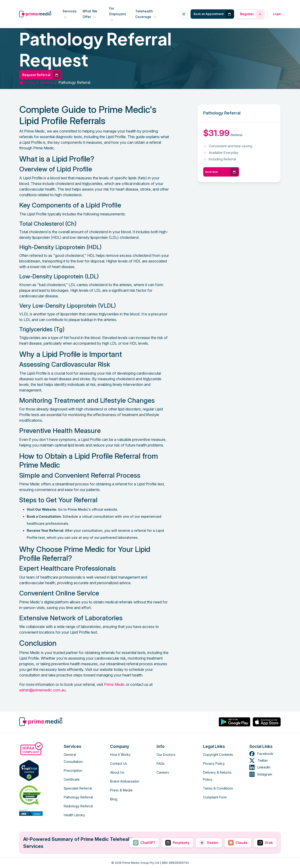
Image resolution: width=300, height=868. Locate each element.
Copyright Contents (218, 755)
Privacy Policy (214, 763)
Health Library (74, 815)
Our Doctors (166, 755)
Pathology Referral (78, 797)
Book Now (222, 172)
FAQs (161, 763)
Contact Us (119, 763)
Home (27, 82)
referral (47, 82)
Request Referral (41, 75)
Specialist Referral (78, 788)
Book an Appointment (214, 14)
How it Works (120, 755)
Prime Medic (114, 684)
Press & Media (121, 790)
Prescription (73, 770)
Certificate (72, 779)
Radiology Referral (78, 806)
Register (252, 14)
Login (277, 14)
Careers (163, 772)
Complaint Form (215, 797)
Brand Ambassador (125, 781)
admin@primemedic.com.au (42, 690)
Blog (114, 799)
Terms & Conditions (218, 788)
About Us (117, 772)
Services (70, 11)
